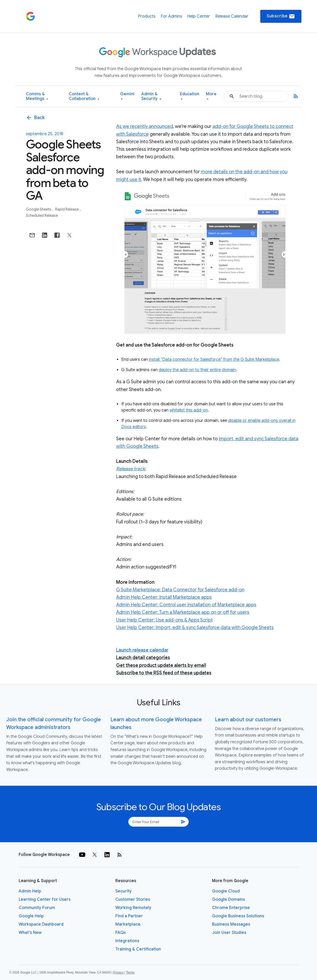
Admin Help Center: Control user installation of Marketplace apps (186, 605)
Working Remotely (133, 908)
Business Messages (231, 924)
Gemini (127, 96)
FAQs (121, 933)
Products (147, 16)
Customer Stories (133, 899)
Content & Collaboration (84, 96)
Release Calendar (232, 16)
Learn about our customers (248, 720)
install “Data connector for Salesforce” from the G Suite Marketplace (214, 359)
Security (124, 891)
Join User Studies (229, 933)
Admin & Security (151, 96)
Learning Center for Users (45, 899)
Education (190, 96)
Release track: (131, 469)
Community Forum (37, 908)
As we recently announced (145, 126)
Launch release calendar (142, 650)
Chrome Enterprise (231, 908)
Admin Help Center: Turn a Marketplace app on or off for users (183, 612)
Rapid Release (67, 209)
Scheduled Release (42, 215)
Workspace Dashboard (41, 924)
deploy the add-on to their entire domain (197, 370)
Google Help (31, 916)
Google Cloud (226, 891)
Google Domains (228, 899)
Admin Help (30, 891)
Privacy (118, 972)
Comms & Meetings (37, 96)
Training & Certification (138, 949)
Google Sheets (39, 209)
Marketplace (128, 924)
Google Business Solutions (238, 916)
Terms (130, 972)
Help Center (199, 16)
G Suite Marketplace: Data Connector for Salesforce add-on (180, 590)
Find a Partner (129, 916)
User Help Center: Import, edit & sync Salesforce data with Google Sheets (195, 628)
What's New (30, 933)
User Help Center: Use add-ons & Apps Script (164, 620)
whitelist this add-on (189, 410)
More (211, 96)
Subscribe (281, 16)
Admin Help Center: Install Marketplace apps (164, 597)
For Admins (171, 16)
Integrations (127, 941)
